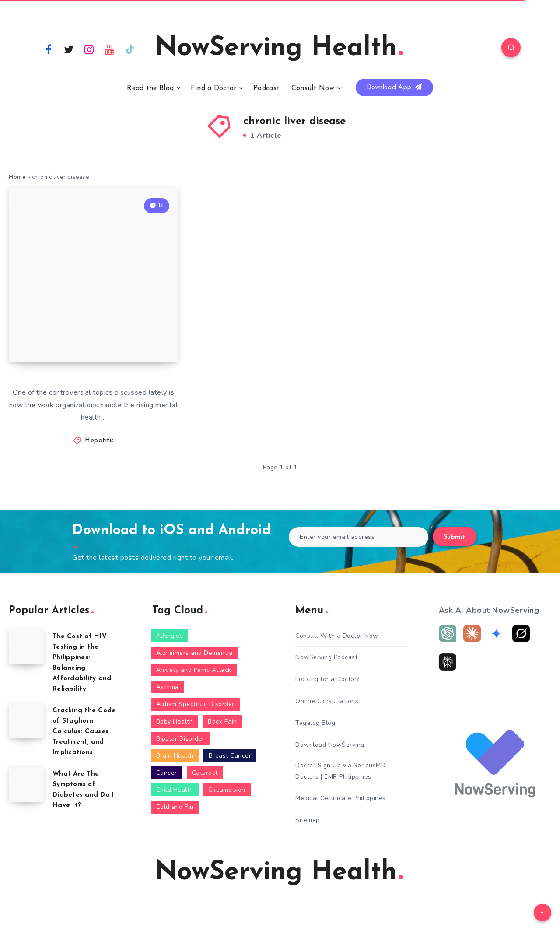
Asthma (168, 687)
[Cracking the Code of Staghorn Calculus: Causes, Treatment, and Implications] (26, 721)
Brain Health (175, 756)
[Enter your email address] (359, 537)
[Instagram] (89, 49)
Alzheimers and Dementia (194, 653)
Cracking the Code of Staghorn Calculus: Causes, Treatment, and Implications (84, 732)
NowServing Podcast (326, 657)
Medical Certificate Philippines (341, 798)
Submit (455, 537)
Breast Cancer (230, 756)
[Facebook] (49, 49)
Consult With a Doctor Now (337, 636)
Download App (394, 87)
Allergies (170, 636)
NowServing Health (279, 49)
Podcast (266, 88)
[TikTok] (130, 49)
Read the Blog (150, 88)
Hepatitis (100, 441)
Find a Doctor (214, 88)
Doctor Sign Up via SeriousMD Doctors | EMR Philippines (340, 771)
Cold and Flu (175, 807)
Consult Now (313, 88)
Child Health (175, 790)
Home (17, 177)
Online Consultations (327, 701)
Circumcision (227, 790)
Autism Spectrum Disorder (195, 704)
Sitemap (308, 820)
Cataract (205, 773)
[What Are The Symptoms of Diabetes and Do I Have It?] (26, 784)
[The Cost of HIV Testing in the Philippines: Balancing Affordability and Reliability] (26, 647)
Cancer (167, 773)
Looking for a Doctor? (327, 679)
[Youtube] (110, 49)
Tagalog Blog (315, 723)
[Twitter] (69, 49)
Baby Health (175, 722)
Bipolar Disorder (180, 739)
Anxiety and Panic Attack (194, 670)
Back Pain (222, 722)
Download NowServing (330, 745)
